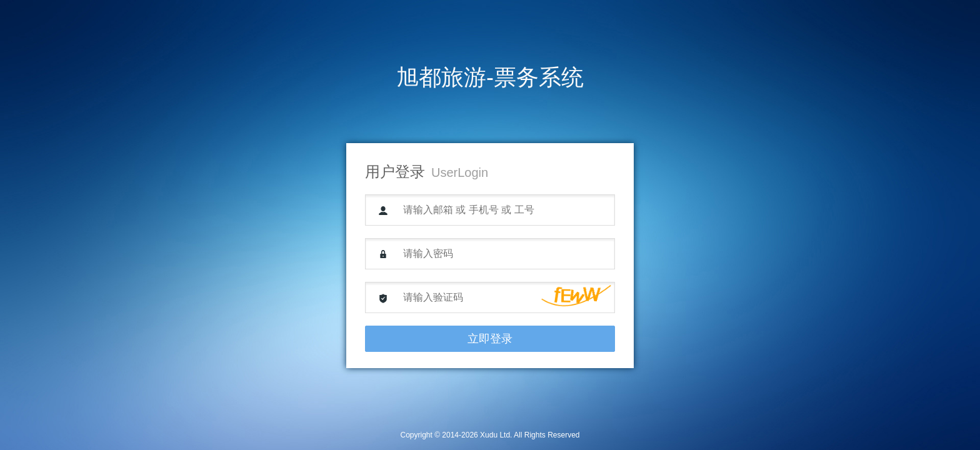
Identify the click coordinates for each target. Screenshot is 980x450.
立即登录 (490, 339)
